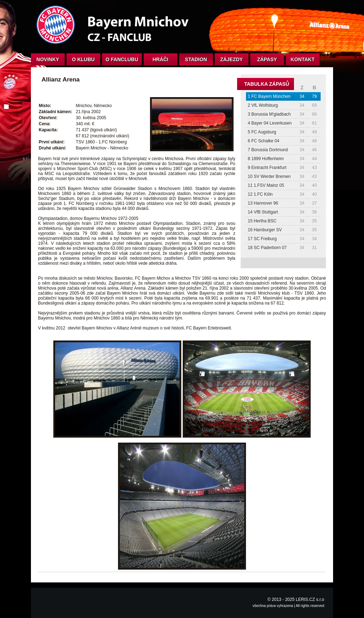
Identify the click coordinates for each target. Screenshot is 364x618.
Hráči (160, 59)
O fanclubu (122, 59)
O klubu (84, 59)
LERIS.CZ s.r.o (310, 599)
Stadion (196, 59)
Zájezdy (231, 59)
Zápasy (267, 59)
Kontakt (303, 59)
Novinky (48, 59)
